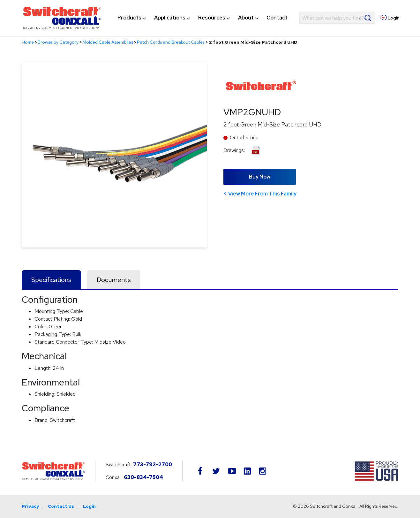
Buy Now (260, 177)
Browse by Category (58, 42)
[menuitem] (129, 18)
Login (89, 506)
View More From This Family (262, 194)
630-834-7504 (143, 477)
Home (28, 42)
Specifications (51, 280)
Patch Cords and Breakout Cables (171, 42)
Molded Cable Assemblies (108, 42)
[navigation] (202, 18)
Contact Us (61, 506)
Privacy (30, 506)
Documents (114, 280)
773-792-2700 (153, 465)
